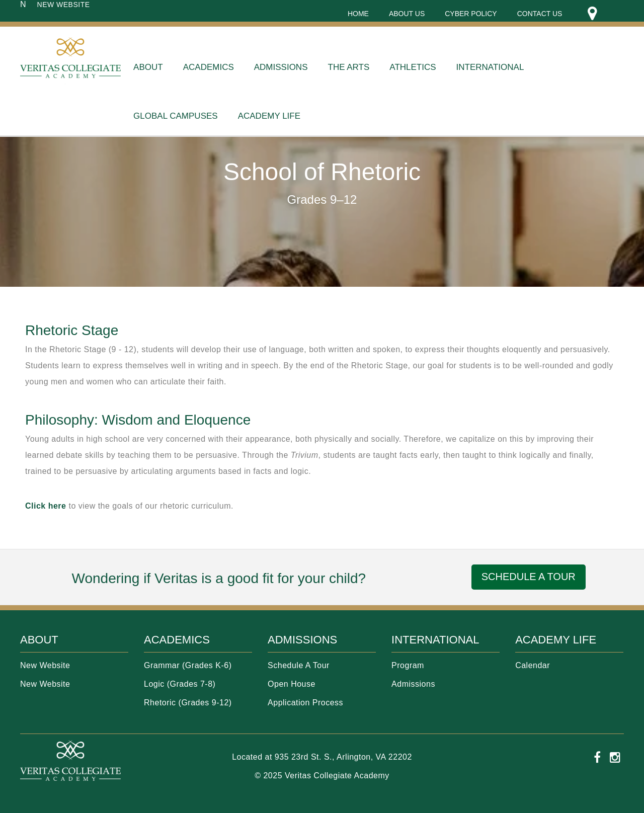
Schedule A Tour (299, 665)
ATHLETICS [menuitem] (413, 67)
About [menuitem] (148, 67)
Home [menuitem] (358, 14)
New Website (45, 665)
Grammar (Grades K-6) (188, 665)
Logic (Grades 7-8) (180, 684)
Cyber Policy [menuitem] (471, 14)
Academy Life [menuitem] (269, 116)
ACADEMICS (177, 640)
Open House (292, 684)
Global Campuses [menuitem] (176, 116)
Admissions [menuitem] (281, 67)
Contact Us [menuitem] (540, 14)
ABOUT (39, 640)
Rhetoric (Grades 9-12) (188, 703)
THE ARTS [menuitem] (349, 67)
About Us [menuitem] (407, 14)
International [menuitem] (490, 67)
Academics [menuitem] (209, 67)
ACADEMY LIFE (556, 640)
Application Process (305, 703)
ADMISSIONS (302, 640)
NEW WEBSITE (64, 5)
